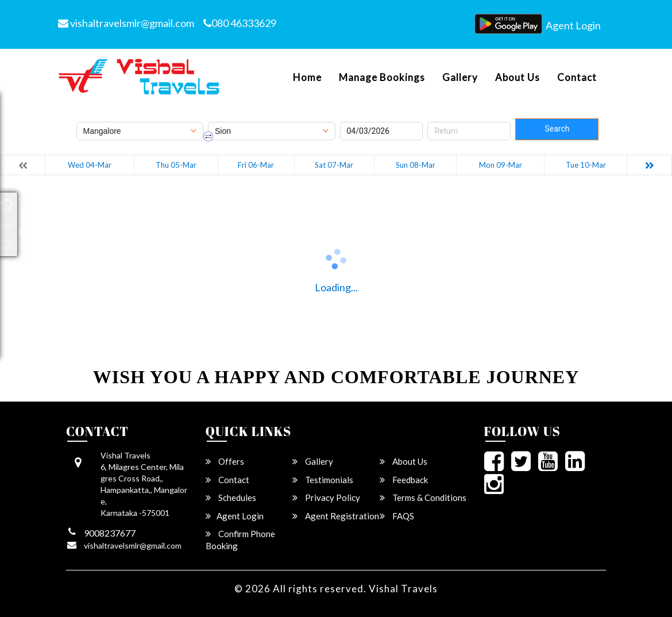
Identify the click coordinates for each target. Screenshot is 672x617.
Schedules (231, 498)
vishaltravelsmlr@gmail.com (126, 23)
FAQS (397, 516)
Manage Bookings (382, 78)
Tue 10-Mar (586, 165)
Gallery (460, 78)
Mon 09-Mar (501, 165)
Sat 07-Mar (334, 165)
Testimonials (323, 480)
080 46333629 (240, 23)
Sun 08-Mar (416, 165)
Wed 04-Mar (90, 165)
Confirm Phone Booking (240, 540)
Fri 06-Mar (256, 165)
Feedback (404, 480)
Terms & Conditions (423, 498)
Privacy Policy (326, 498)
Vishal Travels (403, 589)
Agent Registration (336, 516)
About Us (517, 78)
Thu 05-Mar (176, 165)
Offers (225, 461)
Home (307, 78)
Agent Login (573, 25)
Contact (577, 78)
